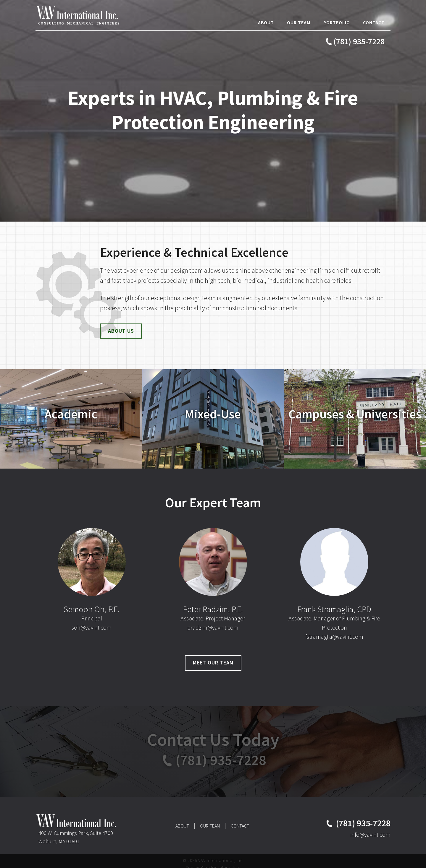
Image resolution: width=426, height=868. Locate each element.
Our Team (210, 826)
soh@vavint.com (92, 627)
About (182, 826)
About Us (121, 331)
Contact (240, 826)
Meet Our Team (213, 663)
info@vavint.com (371, 834)
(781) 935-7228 (359, 41)
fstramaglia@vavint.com (334, 637)
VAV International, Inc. (80, 15)
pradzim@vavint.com (213, 627)
